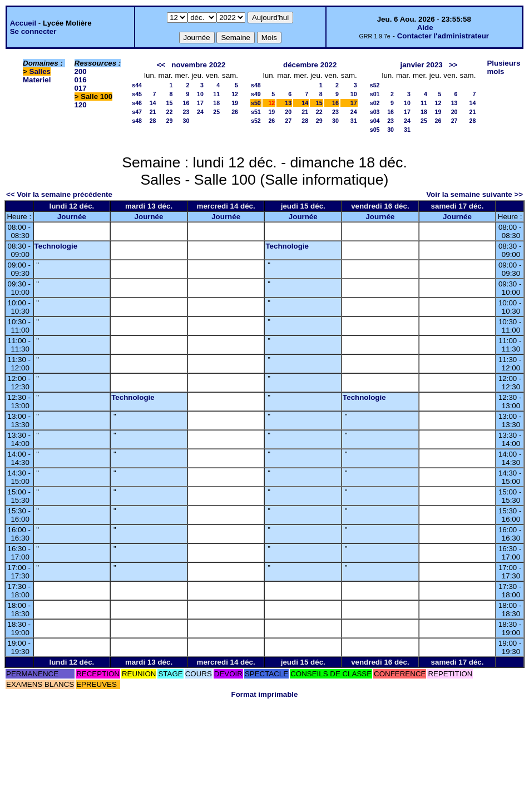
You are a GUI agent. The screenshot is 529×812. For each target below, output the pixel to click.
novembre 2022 (198, 65)
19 (235, 103)
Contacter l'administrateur (443, 36)
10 (200, 94)
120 (81, 105)
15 (170, 103)
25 (216, 112)
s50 (256, 103)
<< (161, 65)
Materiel (37, 80)
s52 (256, 121)
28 (153, 121)
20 (288, 112)
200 (81, 71)
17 (200, 103)
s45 (137, 94)
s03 (375, 112)
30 (186, 121)
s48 (137, 121)
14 (153, 103)
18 (216, 103)
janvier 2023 (421, 65)
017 (81, 88)
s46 (137, 103)
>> (453, 65)
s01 (375, 94)
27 (288, 121)
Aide (425, 28)
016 (81, 80)
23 (186, 112)
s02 (375, 103)
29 (170, 121)
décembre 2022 (310, 65)
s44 (137, 85)
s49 (256, 94)
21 (153, 112)
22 (170, 112)
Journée (72, 217)
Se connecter (33, 31)
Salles (40, 71)
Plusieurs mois (503, 67)
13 (288, 103)
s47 (137, 112)
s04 (375, 121)
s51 (256, 112)
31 (354, 121)
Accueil (23, 23)
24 (200, 112)
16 (186, 103)
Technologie (56, 246)
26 (235, 112)
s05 (375, 130)
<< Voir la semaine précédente (59, 194)
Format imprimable (265, 694)
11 (216, 94)
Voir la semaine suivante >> (474, 194)
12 (235, 94)
